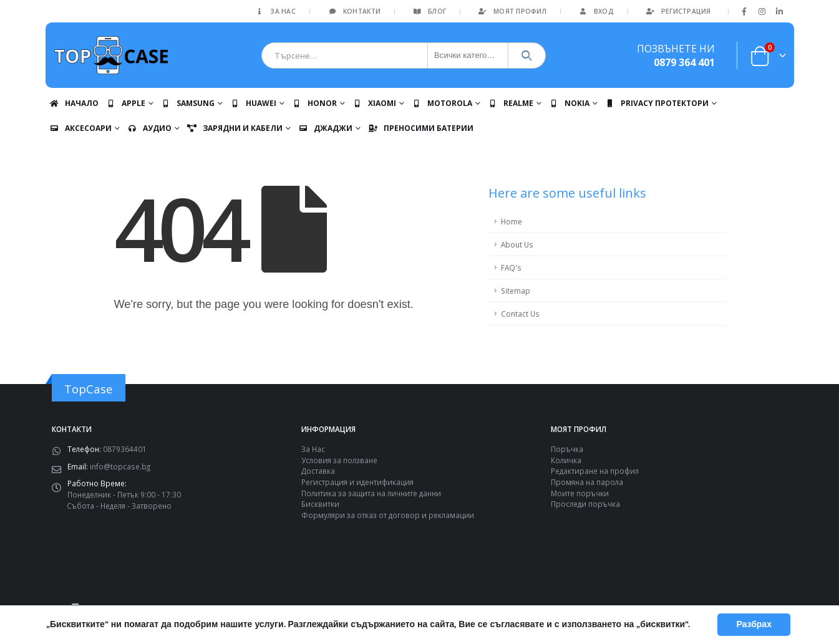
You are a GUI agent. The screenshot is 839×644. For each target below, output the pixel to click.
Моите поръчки (580, 493)
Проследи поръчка (585, 504)
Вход (596, 11)
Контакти (354, 11)
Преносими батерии (420, 128)
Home (512, 221)
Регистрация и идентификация (357, 482)
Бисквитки (320, 504)
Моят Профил (512, 11)
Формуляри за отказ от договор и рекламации (388, 515)
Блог (429, 11)
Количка (566, 460)
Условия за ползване (339, 460)
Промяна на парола (587, 482)
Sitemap (516, 291)
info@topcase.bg (120, 466)
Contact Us (520, 314)
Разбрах (754, 624)
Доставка (318, 471)
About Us (517, 244)
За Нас (275, 11)
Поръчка (567, 449)
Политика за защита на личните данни (371, 493)
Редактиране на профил (595, 471)
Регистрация (678, 11)
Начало (74, 103)
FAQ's (511, 267)
